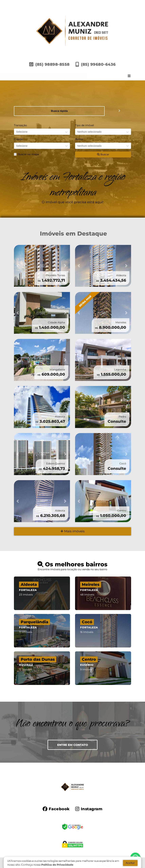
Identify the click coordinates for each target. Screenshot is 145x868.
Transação (20, 125)
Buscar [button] (103, 154)
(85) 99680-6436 (98, 64)
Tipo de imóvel (84, 125)
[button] (18, 266)
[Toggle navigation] (129, 76)
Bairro (79, 139)
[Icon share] (56, 809)
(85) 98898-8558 (52, 64)
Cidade (18, 139)
